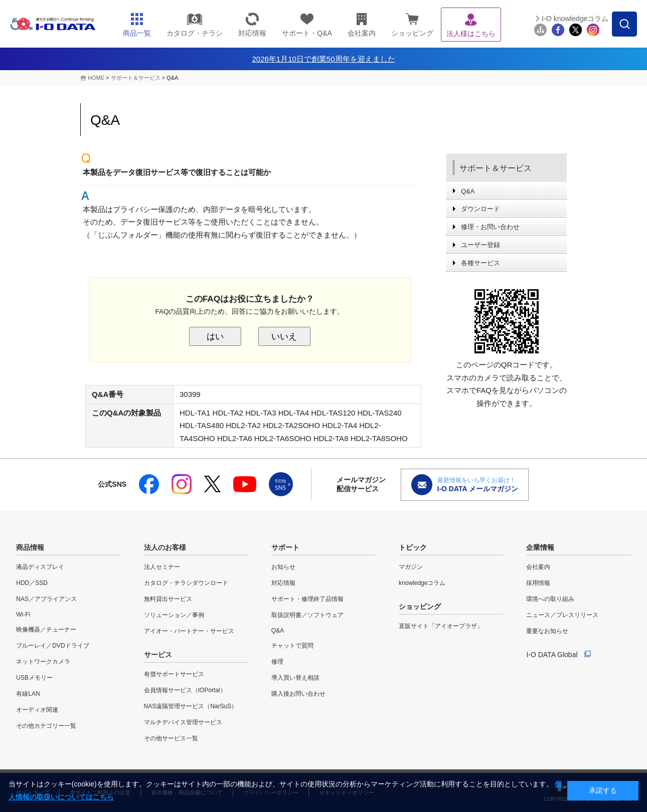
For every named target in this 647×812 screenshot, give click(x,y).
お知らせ (283, 567)
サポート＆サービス (136, 78)
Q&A (468, 191)
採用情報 (538, 583)
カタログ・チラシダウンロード (186, 583)
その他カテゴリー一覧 (46, 726)
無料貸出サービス (168, 599)
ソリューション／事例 (174, 615)
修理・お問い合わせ (490, 227)
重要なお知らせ (547, 631)
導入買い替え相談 (295, 678)
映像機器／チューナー (46, 630)
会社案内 (538, 567)
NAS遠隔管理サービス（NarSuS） (191, 706)
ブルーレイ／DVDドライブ (52, 646)
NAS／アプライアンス (46, 599)
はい (215, 336)
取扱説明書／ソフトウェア (307, 615)
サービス (158, 655)
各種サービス (480, 263)
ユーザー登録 (480, 245)
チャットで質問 (292, 646)
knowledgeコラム (422, 583)
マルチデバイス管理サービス (183, 722)
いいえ (284, 336)
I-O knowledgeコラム (575, 19)
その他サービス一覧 (171, 738)
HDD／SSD (32, 583)
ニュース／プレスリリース (562, 615)
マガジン (411, 567)
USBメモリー (34, 678)
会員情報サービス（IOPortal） (185, 690)
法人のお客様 (165, 547)
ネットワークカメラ (43, 662)
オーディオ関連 (37, 710)
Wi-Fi (23, 615)
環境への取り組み (550, 599)
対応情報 (283, 583)
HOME (96, 78)
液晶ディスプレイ (40, 567)
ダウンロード (480, 209)
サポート (285, 547)
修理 (277, 662)
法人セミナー (162, 567)
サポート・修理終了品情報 (307, 599)
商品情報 (30, 547)
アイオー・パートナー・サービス (189, 631)
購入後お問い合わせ (298, 694)
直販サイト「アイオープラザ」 (441, 626)
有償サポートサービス (174, 674)
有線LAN (28, 694)
